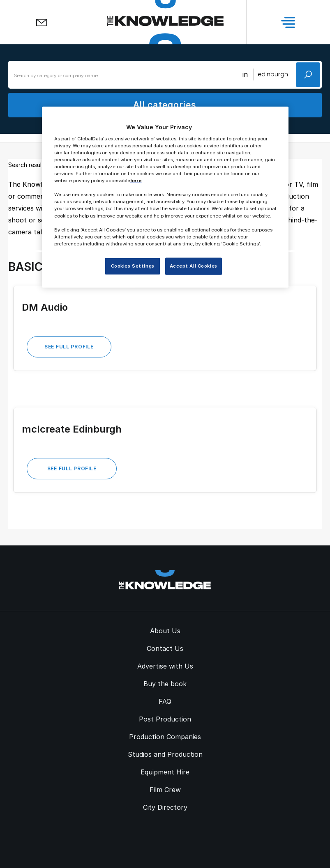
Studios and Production (165, 754)
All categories (165, 105)
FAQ (165, 701)
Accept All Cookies (194, 266)
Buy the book (165, 684)
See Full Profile (69, 347)
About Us (165, 631)
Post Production (165, 719)
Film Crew (165, 790)
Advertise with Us (165, 666)
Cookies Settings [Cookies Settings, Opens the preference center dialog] (133, 266)
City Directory (165, 807)
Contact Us (165, 648)
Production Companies (165, 737)
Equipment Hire (165, 772)
